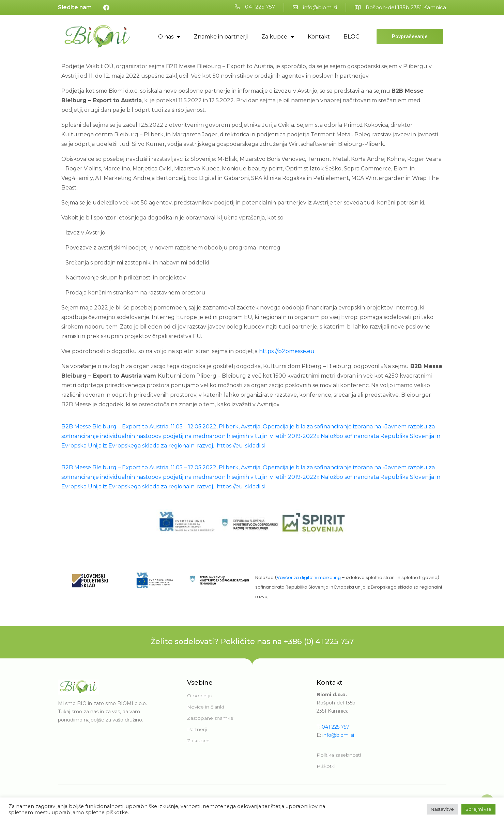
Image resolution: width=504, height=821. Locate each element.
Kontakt (319, 37)
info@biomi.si (338, 735)
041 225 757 (335, 727)
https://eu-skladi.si (241, 446)
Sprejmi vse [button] (478, 809)
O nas (169, 37)
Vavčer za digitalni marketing (309, 577)
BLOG (352, 37)
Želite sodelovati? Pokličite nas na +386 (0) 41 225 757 (252, 642)
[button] (255, 7)
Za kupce (278, 37)
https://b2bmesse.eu (287, 351)
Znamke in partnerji (221, 37)
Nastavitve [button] (442, 809)
